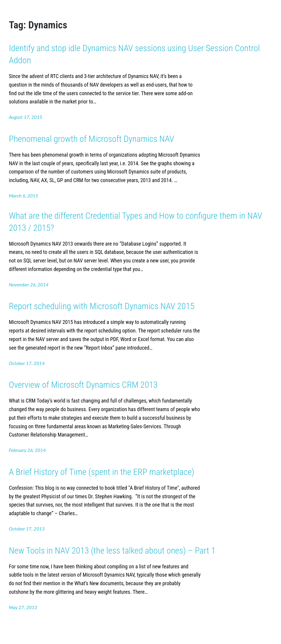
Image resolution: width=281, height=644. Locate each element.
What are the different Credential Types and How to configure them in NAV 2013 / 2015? (135, 222)
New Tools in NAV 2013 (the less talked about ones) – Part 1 (112, 550)
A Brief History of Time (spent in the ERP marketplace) (102, 472)
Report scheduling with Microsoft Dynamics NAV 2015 (102, 306)
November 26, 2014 (29, 284)
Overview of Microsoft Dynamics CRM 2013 (83, 385)
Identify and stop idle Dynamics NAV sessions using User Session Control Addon (134, 54)
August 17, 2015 (26, 117)
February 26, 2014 (27, 450)
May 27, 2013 (23, 607)
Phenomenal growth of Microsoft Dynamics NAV (92, 139)
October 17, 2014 (27, 363)
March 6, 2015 (23, 196)
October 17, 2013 (27, 529)
